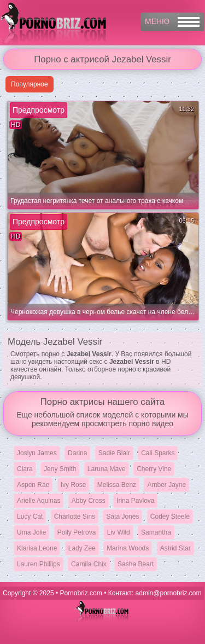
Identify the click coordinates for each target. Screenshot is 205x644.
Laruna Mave (107, 469)
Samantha (156, 532)
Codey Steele (170, 517)
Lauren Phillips (39, 564)
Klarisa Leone (37, 548)
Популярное (30, 84)
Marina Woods (128, 548)
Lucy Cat (30, 517)
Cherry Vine (154, 469)
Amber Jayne (166, 485)
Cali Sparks (158, 453)
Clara (25, 469)
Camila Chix (89, 564)
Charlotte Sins (75, 517)
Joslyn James (37, 453)
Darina (77, 453)
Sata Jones (122, 517)
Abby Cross (89, 501)
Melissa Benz (117, 485)
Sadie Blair (114, 453)
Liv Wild (119, 532)
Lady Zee (82, 548)
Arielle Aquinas (39, 501)
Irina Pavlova (135, 501)
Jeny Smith (60, 469)
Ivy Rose (74, 485)
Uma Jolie (31, 532)
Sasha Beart (136, 564)
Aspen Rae (33, 485)
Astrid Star (175, 548)
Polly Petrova (77, 532)
